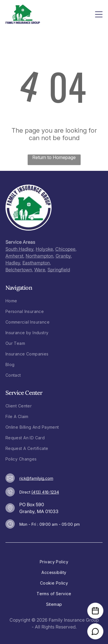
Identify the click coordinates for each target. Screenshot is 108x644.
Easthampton (36, 263)
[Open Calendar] (95, 611)
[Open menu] (99, 14)
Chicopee (65, 249)
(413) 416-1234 (45, 492)
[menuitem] (54, 301)
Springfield (59, 270)
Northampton (39, 256)
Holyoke (44, 249)
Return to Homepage (54, 157)
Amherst (14, 256)
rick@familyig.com (36, 478)
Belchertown (19, 270)
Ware (40, 270)
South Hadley (19, 249)
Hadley (13, 263)
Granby (63, 256)
